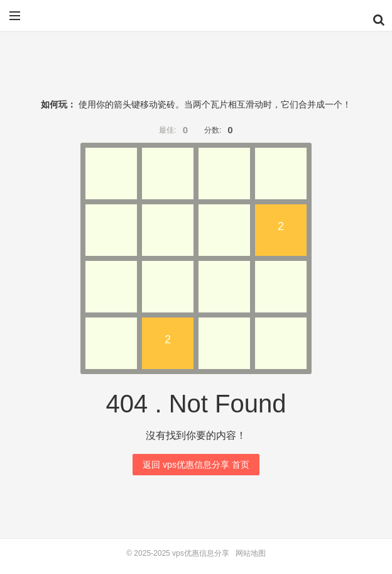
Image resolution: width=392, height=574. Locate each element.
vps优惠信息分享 (196, 20)
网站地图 (251, 553)
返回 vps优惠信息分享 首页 (196, 465)
